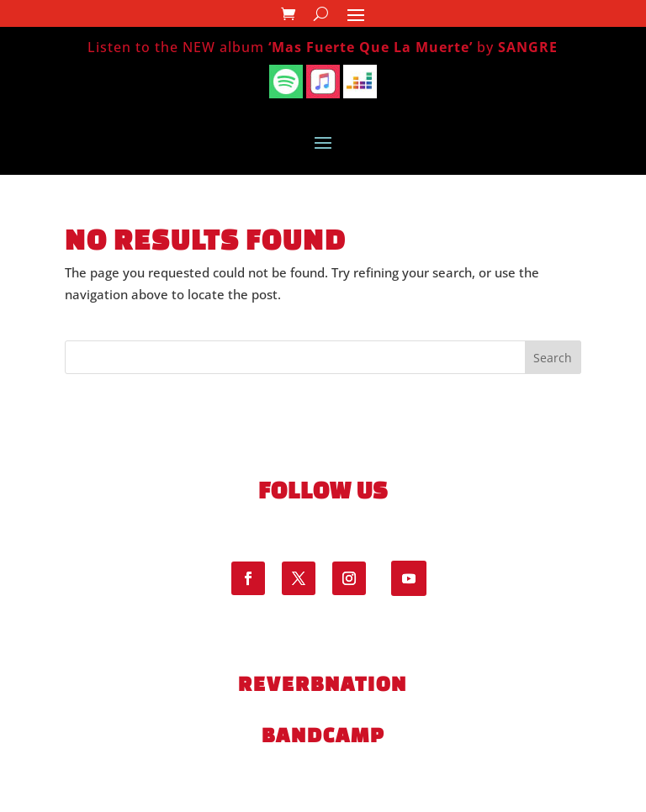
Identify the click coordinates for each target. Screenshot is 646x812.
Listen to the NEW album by (323, 47)
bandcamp (323, 735)
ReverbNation (323, 683)
